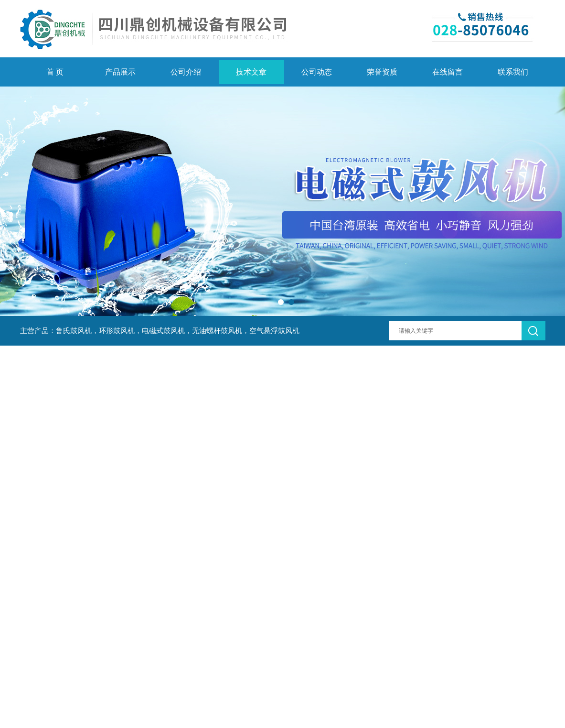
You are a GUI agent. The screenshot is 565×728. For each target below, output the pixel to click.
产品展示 (120, 72)
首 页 (55, 72)
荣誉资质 (382, 72)
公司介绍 (186, 72)
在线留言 (448, 72)
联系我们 (513, 72)
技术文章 (251, 72)
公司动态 (317, 72)
